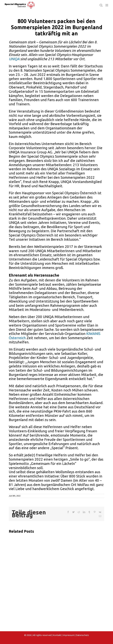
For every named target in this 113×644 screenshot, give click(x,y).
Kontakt (57, 635)
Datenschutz (82, 635)
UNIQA (14, 59)
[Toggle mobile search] (101, 5)
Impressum (69, 635)
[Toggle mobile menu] (107, 5)
